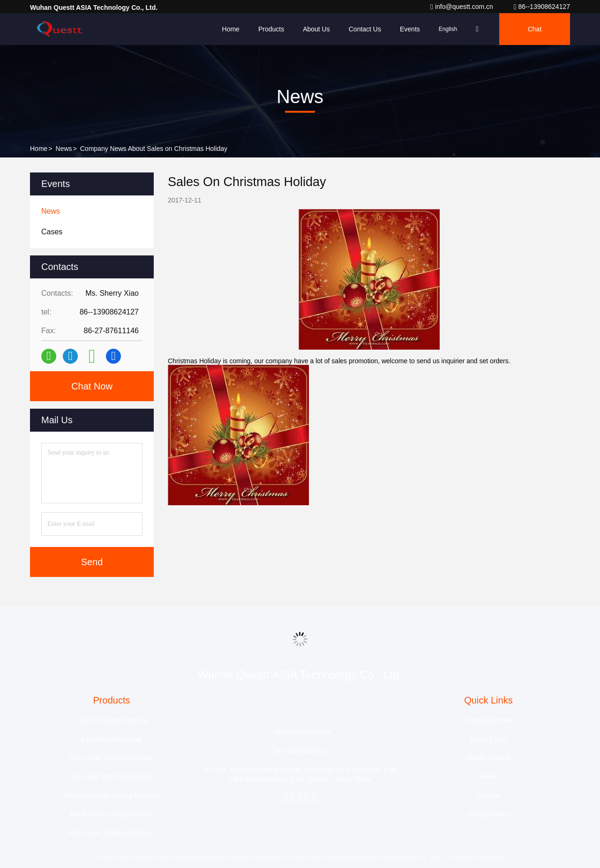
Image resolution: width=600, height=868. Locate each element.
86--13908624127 (542, 7)
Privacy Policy (488, 814)
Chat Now (92, 386)
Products (271, 29)
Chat (535, 29)
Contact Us (365, 29)
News (64, 149)
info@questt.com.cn (463, 7)
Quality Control (489, 758)
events (410, 29)
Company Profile (488, 720)
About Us (316, 29)
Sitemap (488, 795)
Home (231, 29)
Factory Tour (488, 739)
